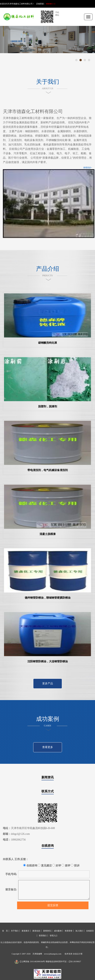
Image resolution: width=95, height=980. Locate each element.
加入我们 (79, 931)
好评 (57, 865)
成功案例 (58, 931)
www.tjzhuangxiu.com (53, 954)
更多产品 (48, 683)
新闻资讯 (48, 777)
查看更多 (48, 747)
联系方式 (48, 791)
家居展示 (26, 931)
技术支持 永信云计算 (74, 954)
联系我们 (43, 936)
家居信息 (36, 931)
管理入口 (54, 936)
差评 (66, 865)
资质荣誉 (69, 931)
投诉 (75, 865)
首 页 (5, 931)
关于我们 (15, 931)
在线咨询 (48, 846)
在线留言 (90, 931)
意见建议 (45, 865)
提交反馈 (53, 905)
